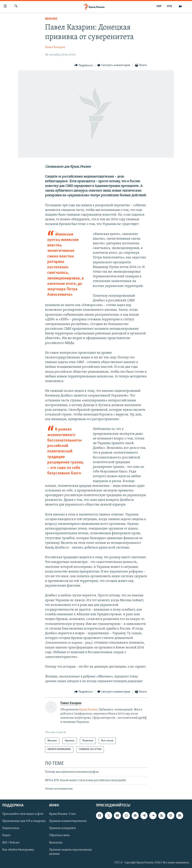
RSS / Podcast (11, 842)
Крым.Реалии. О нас (63, 814)
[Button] (84, 65)
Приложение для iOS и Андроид (24, 821)
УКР (159, 6)
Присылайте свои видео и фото (23, 814)
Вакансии (56, 842)
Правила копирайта (63, 828)
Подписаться (11, 828)
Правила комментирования (68, 821)
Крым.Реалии (88, 710)
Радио (6, 835)
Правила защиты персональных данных (70, 852)
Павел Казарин (55, 47)
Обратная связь (59, 835)
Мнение (51, 19)
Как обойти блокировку (18, 850)
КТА (169, 6)
